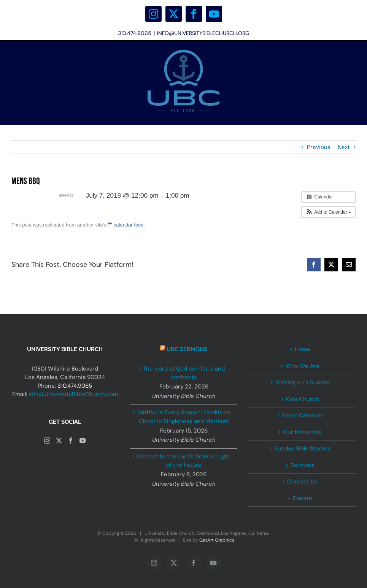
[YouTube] (83, 441)
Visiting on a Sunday (303, 382)
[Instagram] (47, 441)
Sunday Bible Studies (302, 449)
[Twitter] (59, 441)
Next (344, 147)
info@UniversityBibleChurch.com (73, 394)
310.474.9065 (75, 386)
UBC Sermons (187, 349)
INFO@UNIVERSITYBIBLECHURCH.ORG (203, 33)
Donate (303, 498)
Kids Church (303, 399)
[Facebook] (71, 441)
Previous (319, 147)
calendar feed (126, 225)
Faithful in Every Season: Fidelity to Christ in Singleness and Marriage (184, 417)
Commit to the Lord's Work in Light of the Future (184, 461)
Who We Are (303, 366)
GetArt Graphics (217, 540)
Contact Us (302, 482)
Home (303, 349)
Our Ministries (302, 432)
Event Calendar (303, 415)
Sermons (303, 465)
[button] (328, 212)
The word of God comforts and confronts (184, 373)
